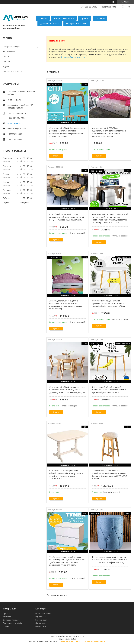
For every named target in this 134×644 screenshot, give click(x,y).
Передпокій (41, 626)
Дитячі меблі (41, 623)
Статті (6, 57)
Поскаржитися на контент (71, 641)
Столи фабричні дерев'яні (73, 57)
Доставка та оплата (50, 23)
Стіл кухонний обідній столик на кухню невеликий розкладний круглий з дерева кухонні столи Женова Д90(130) (67, 390)
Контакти (100, 18)
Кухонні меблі (41, 620)
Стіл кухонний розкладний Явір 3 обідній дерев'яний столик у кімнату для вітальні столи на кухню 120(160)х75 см (66, 475)
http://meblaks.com (16, 123)
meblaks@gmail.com (17, 129)
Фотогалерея (9, 52)
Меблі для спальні (43, 614)
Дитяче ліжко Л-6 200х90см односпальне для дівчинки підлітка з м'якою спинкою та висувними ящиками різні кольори (109, 132)
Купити (56, 156)
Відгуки (6, 67)
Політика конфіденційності (94, 641)
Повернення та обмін (77, 23)
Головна (43, 18)
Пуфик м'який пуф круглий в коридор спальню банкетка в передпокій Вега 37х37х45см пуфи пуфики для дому (109, 560)
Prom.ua (81, 636)
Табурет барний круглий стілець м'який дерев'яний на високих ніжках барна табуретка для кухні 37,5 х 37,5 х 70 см (110, 475)
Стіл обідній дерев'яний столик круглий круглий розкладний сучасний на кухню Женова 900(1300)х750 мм (67, 217)
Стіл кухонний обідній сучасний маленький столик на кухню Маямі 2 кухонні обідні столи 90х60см (109, 390)
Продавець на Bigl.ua (67, 639)
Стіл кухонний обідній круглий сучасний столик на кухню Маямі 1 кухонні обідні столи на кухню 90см (108, 303)
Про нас (85, 18)
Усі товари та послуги (57, 595)
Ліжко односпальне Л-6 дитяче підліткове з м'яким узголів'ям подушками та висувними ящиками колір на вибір (66, 305)
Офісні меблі (41, 617)
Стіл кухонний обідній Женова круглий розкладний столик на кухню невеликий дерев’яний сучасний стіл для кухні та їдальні (67, 132)
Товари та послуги (63, 18)
